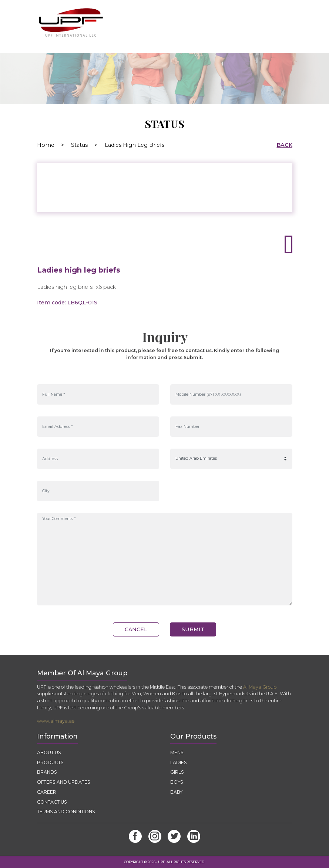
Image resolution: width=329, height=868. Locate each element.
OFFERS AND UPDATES (64, 782)
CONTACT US (52, 802)
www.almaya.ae (56, 721)
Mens (177, 752)
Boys (177, 782)
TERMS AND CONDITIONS (66, 812)
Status (79, 145)
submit (193, 629)
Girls (177, 772)
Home (53, 145)
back (285, 145)
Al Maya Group (260, 687)
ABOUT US (49, 752)
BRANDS (47, 772)
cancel (136, 629)
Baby (176, 792)
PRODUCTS (50, 762)
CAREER (47, 792)
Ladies (179, 762)
